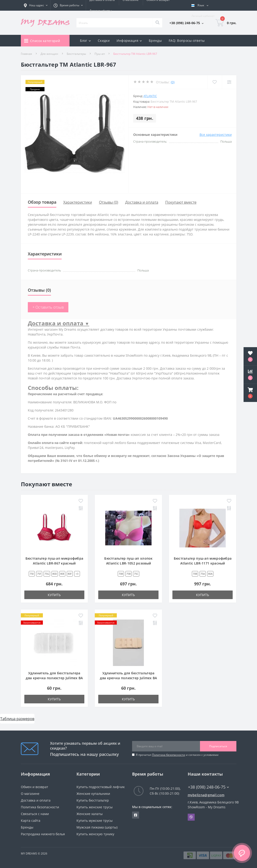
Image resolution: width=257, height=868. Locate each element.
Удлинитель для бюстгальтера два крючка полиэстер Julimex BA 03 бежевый (128, 678)
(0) (173, 82)
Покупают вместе (181, 202)
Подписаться (218, 746)
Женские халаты (90, 814)
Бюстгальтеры (76, 54)
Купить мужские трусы (95, 821)
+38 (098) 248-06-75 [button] (208, 787)
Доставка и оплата (142, 202)
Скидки (104, 41)
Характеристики (78, 202)
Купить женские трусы (95, 807)
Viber (191, 817)
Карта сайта (31, 821)
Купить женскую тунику (95, 834)
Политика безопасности (169, 755)
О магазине (30, 794)
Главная (26, 54)
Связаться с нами (35, 814)
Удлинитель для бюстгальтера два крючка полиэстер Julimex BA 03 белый (54, 678)
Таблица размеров (17, 719)
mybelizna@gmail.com (206, 795)
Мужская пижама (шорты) (97, 827)
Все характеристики (216, 135)
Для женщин (49, 54)
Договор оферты (101, 11)
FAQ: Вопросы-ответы (187, 41)
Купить (54, 595)
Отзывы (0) (109, 202)
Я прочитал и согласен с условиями (177, 755)
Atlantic (150, 96)
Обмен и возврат (35, 787)
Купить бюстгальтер (93, 800)
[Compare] (229, 82)
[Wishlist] (214, 82)
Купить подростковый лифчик (101, 787)
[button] (250, 393)
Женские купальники (93, 794)
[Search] (157, 23)
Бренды (155, 41)
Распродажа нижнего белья (43, 834)
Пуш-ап (100, 54)
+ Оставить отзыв (48, 307)
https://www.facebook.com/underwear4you (136, 815)
